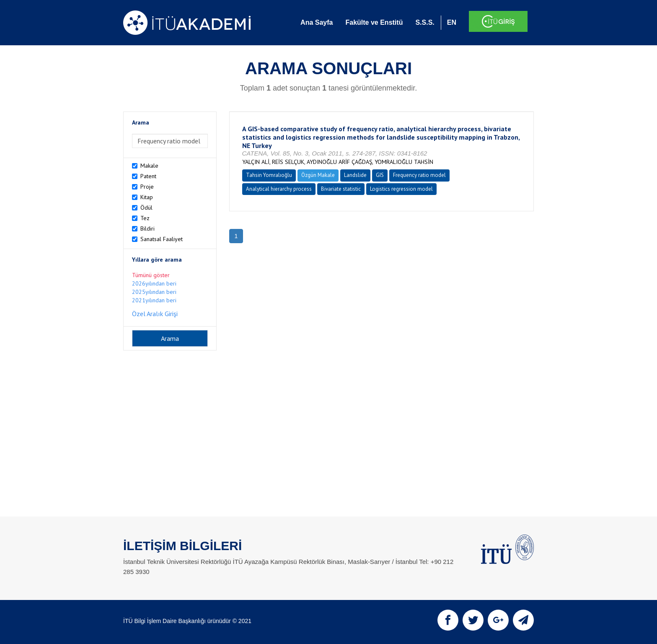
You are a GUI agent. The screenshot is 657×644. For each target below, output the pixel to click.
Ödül (146, 208)
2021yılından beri (154, 300)
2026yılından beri (154, 283)
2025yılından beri (154, 292)
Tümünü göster (151, 275)
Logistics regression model (401, 189)
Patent (148, 176)
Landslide (355, 175)
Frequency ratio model (419, 175)
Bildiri (147, 229)
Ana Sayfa (317, 22)
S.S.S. (425, 22)
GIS (380, 175)
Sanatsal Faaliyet (162, 239)
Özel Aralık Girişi (155, 314)
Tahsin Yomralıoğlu (269, 175)
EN (452, 22)
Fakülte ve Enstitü (374, 22)
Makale (149, 166)
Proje (147, 187)
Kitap (147, 197)
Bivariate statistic (341, 189)
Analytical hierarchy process (279, 189)
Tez (145, 218)
